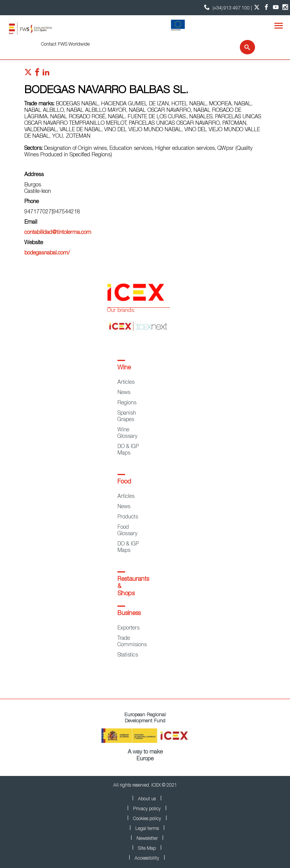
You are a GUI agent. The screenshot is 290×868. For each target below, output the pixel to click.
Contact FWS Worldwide (65, 45)
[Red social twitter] (28, 74)
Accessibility (147, 858)
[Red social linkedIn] (46, 74)
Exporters (128, 628)
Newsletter (147, 839)
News (124, 393)
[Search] (243, 47)
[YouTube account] (276, 8)
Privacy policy (147, 809)
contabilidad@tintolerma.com (58, 233)
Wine (124, 368)
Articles (126, 383)
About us (147, 799)
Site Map (147, 849)
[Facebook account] (266, 8)
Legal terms (147, 829)
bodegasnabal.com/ (47, 253)
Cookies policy (147, 819)
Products (128, 517)
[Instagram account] (285, 8)
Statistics (128, 655)
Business (129, 614)
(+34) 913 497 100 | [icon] (227, 7)
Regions (127, 403)
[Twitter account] (257, 8)
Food (124, 482)
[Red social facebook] (37, 74)
